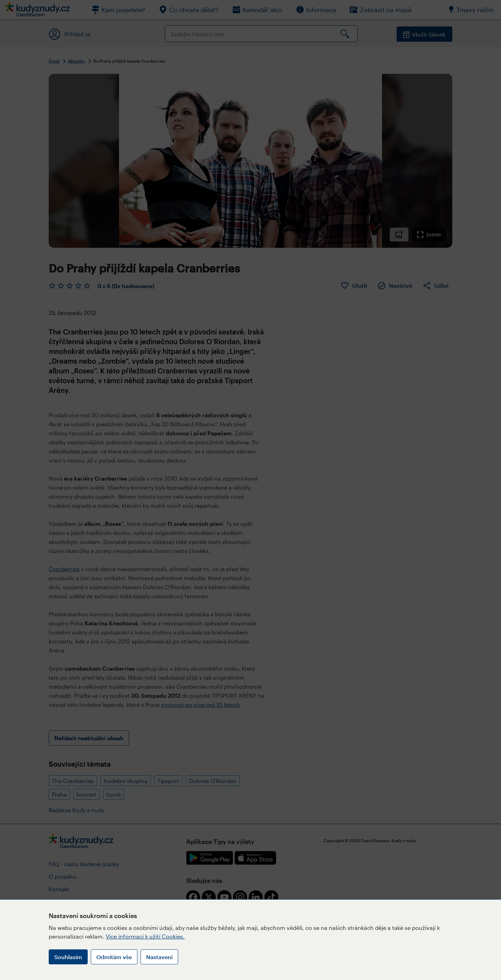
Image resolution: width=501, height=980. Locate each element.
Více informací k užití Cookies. (145, 936)
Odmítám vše (114, 957)
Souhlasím (68, 957)
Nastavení (159, 957)
